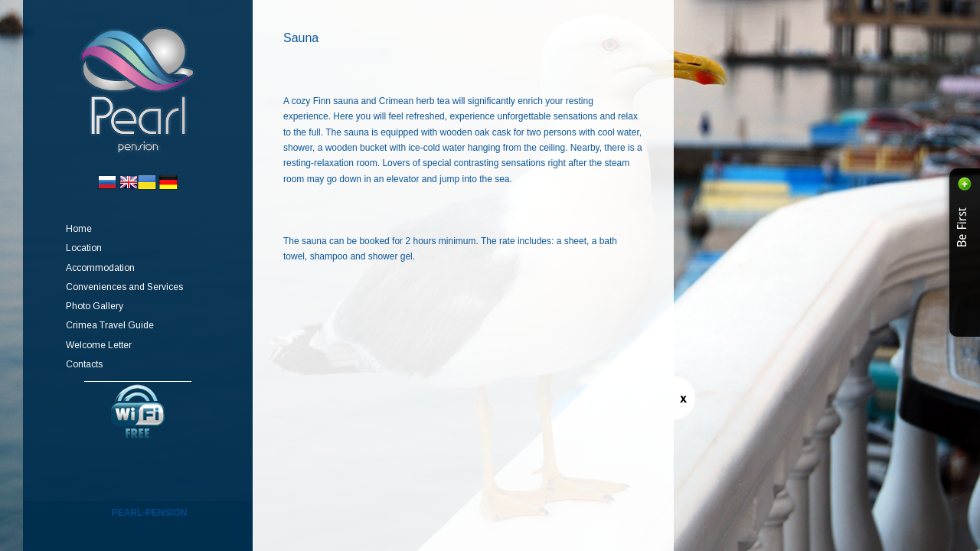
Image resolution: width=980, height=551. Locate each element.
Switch (684, 398)
